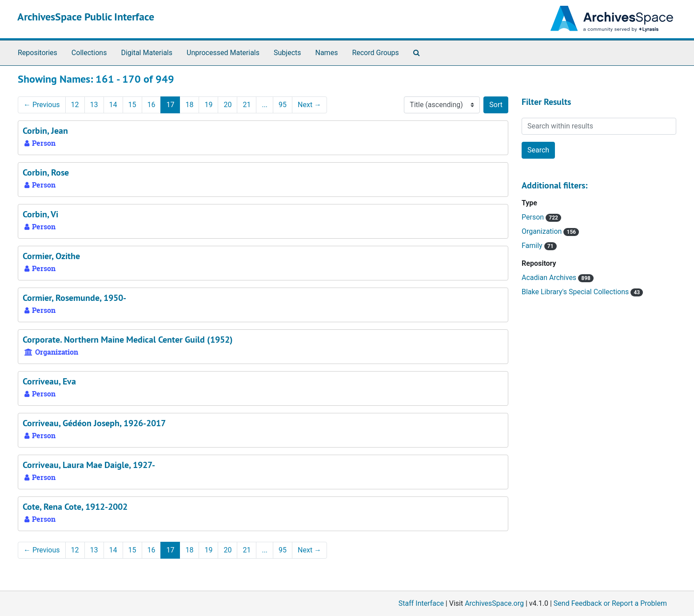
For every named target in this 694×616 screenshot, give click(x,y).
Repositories (38, 53)
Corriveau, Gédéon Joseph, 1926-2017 (94, 423)
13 (94, 105)
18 (189, 105)
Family (533, 246)
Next (309, 105)
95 (283, 105)
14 (113, 105)
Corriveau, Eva (49, 381)
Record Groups (375, 53)
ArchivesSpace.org (494, 603)
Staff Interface (421, 603)
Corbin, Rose (46, 172)
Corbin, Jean (45, 131)
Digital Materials (147, 53)
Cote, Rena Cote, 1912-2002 (75, 507)
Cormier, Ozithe (51, 256)
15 (132, 105)
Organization (542, 231)
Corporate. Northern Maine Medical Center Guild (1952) (128, 340)
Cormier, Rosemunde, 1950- (74, 298)
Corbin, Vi (40, 214)
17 (170, 105)
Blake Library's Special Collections (576, 292)
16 (152, 105)
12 (75, 105)
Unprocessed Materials (223, 53)
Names (327, 53)
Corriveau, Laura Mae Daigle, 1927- (89, 465)
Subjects (287, 53)
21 (247, 105)
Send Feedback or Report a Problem (610, 603)
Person (534, 217)
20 (227, 105)
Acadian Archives (550, 278)
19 (208, 105)
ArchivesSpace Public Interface (86, 17)
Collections (89, 53)
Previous (42, 105)
